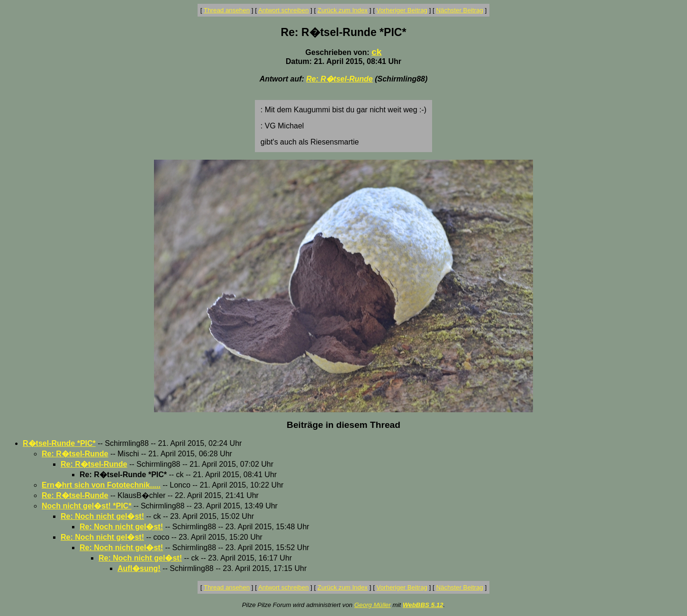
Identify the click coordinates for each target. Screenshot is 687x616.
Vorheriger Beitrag (402, 10)
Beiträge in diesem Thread (343, 425)
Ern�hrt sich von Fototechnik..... (101, 485)
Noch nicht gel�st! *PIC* (86, 506)
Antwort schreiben (284, 10)
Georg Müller (373, 605)
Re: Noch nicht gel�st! (102, 516)
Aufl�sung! (139, 568)
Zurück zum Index (343, 10)
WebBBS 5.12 (423, 605)
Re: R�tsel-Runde (339, 79)
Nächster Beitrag (459, 10)
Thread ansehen (227, 10)
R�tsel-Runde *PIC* (59, 443)
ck (376, 52)
